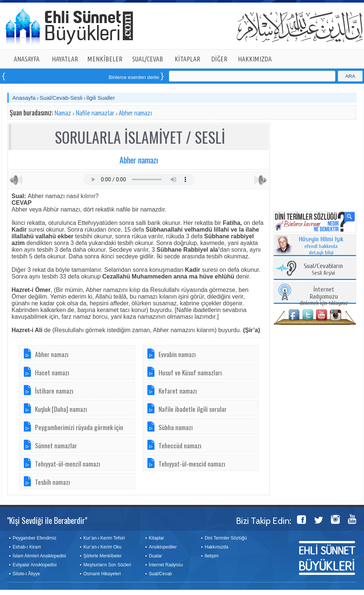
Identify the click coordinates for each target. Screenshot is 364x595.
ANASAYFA (27, 59)
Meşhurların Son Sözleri (107, 565)
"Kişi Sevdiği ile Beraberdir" (47, 520)
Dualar (155, 556)
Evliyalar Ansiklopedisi (35, 565)
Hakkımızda (216, 547)
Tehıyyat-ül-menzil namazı (68, 464)
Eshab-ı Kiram (27, 547)
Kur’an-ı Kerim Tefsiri (104, 538)
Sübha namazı (176, 427)
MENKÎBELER (105, 59)
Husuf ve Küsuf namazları (190, 372)
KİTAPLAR (187, 59)
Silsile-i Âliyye (26, 574)
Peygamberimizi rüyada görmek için (79, 427)
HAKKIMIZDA (255, 59)
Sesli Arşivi (323, 270)
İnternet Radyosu (166, 565)
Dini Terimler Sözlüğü (226, 538)
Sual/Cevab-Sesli (61, 98)
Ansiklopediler (163, 547)
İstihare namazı (54, 391)
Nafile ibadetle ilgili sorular (193, 409)
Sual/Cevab (160, 574)
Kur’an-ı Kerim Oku (102, 547)
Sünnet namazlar (56, 445)
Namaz (63, 113)
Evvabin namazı (177, 354)
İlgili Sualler (101, 98)
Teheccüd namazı (180, 445)
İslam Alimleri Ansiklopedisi (39, 556)
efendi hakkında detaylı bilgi (321, 246)
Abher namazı (135, 113)
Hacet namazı (52, 372)
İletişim (212, 556)
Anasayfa (24, 98)
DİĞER (219, 59)
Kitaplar (157, 538)
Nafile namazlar (95, 113)
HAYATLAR (65, 59)
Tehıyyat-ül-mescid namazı (192, 464)
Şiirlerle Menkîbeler (103, 556)
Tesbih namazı (52, 482)
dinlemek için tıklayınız (324, 297)
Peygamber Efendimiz (34, 538)
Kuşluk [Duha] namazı (61, 409)
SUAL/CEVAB (148, 59)
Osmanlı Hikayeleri (102, 574)
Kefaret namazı (178, 391)
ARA (350, 76)
